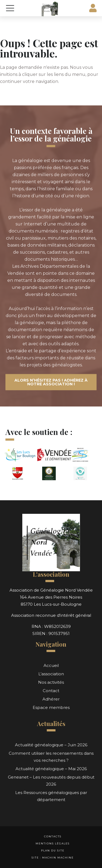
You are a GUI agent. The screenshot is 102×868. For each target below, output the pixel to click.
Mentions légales (53, 843)
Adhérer (51, 699)
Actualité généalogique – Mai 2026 (51, 769)
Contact (51, 691)
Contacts (53, 836)
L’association (51, 674)
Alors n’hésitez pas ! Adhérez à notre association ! (51, 382)
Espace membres (51, 707)
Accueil (51, 665)
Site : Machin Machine (53, 858)
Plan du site (53, 851)
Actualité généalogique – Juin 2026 (51, 745)
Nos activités (51, 682)
